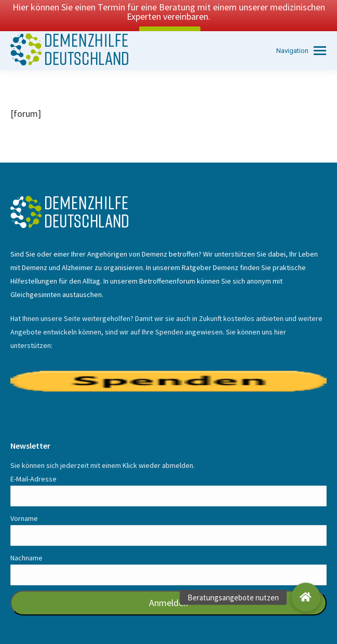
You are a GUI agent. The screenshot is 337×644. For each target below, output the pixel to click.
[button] (306, 597)
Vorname (24, 504)
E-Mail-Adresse (33, 465)
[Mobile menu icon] (301, 37)
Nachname (26, 544)
